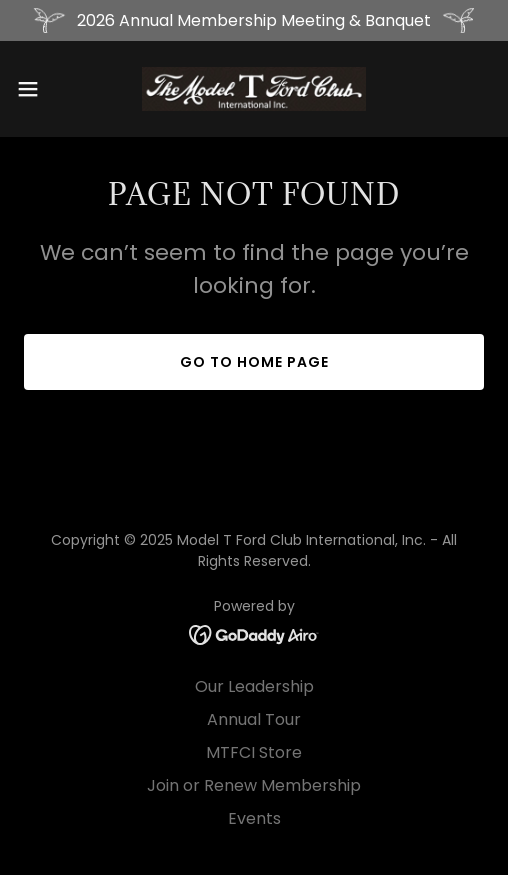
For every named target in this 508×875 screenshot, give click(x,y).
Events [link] (254, 818)
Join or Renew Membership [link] (254, 785)
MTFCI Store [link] (254, 752)
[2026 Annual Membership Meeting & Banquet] (254, 20)
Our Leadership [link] (254, 686)
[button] (45, 89)
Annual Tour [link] (254, 719)
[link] (254, 89)
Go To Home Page (254, 362)
